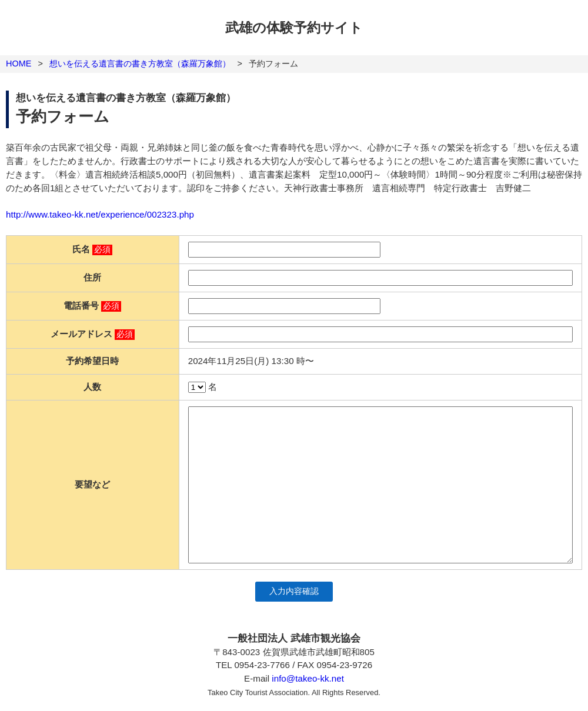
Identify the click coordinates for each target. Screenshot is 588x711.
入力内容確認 (294, 591)
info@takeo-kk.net (308, 678)
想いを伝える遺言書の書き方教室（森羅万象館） (140, 64)
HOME (19, 64)
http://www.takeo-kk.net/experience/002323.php (100, 214)
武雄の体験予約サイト (294, 28)
